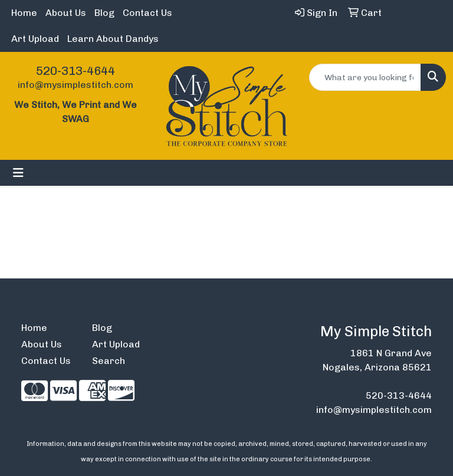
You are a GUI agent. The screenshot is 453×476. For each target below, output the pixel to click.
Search (109, 361)
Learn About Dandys (113, 39)
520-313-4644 (75, 71)
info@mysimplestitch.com (75, 85)
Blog (104, 13)
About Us (66, 13)
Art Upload (35, 39)
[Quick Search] (365, 77)
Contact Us (147, 13)
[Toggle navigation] (18, 173)
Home (24, 13)
